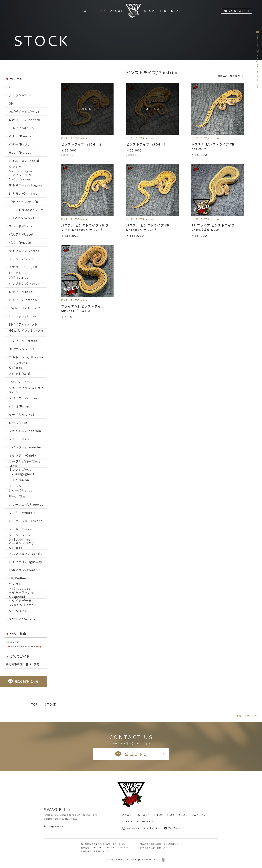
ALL (12, 87)
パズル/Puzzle (20, 242)
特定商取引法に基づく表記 (23, 664)
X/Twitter (152, 828)
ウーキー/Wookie (22, 513)
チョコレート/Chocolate (20, 586)
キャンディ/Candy (22, 455)
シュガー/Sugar (21, 529)
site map (127, 821)
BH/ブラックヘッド (23, 324)
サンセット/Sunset (23, 316)
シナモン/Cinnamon (24, 193)
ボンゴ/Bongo (20, 406)
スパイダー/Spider (23, 398)
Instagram (131, 828)
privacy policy (145, 821)
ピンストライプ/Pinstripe (19, 275)
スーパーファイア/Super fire (20, 537)
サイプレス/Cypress (24, 251)
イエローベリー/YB (23, 267)
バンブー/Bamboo (23, 300)
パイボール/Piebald (24, 161)
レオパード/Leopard (24, 120)
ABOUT (128, 815)
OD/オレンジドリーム (25, 349)
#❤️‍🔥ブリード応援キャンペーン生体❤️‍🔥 (24, 646)
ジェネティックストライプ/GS (27, 390)
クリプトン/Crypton (24, 283)
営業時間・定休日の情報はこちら (60, 819)
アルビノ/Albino (21, 128)
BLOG (183, 815)
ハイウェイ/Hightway (25, 562)
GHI (12, 103)
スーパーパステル (22, 259)
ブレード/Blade (21, 226)
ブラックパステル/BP (25, 202)
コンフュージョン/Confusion (20, 177)
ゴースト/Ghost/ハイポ (26, 210)
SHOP (159, 815)
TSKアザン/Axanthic (25, 570)
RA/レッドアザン (21, 382)
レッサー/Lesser (21, 292)
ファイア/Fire (19, 439)
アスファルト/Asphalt (25, 554)
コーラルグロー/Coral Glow (25, 464)
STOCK (144, 815)
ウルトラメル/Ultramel (27, 357)
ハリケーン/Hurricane (26, 521)
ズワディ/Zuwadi (22, 619)
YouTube (172, 828)
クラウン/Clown (21, 95)
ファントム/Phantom (25, 431)
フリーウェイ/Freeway (26, 504)
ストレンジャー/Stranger (21, 488)
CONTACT (237, 11)
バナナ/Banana (20, 136)
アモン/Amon (19, 480)
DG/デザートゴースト (25, 112)
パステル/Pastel (21, 234)
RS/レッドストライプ (25, 308)
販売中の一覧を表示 (229, 76)
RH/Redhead (19, 578)
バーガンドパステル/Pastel (22, 545)
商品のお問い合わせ (23, 681)
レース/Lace (18, 423)
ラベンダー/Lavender (25, 447)
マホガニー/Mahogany (26, 185)
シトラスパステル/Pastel (20, 365)
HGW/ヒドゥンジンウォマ (26, 333)
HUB (171, 815)
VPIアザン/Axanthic (24, 218)
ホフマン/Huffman (23, 341)
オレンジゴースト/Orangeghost (22, 472)
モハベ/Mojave (20, 152)
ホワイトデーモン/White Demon (22, 603)
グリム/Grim (18, 611)
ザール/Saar (18, 496)
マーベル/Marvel (21, 414)
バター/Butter (20, 144)
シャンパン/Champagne (21, 169)
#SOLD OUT (13, 642)
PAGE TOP (243, 716)
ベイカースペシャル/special (22, 595)
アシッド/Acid (19, 373)
